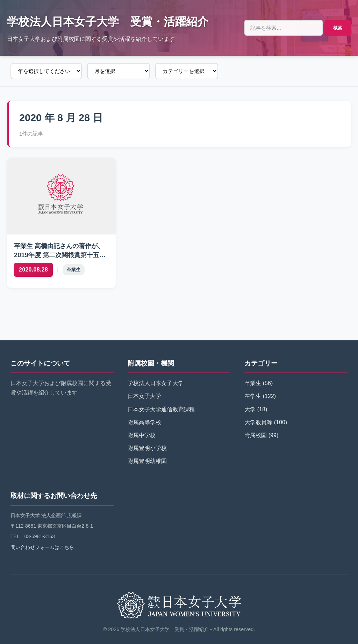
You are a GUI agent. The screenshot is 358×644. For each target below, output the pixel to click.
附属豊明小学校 (147, 448)
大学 (250, 409)
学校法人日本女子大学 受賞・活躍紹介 (108, 22)
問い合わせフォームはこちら (42, 547)
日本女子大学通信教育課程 (161, 409)
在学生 (253, 396)
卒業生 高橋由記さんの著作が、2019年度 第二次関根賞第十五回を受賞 (60, 255)
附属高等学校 (144, 422)
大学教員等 (258, 422)
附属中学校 (142, 435)
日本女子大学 (144, 396)
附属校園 (256, 435)
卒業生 (74, 270)
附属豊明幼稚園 (147, 461)
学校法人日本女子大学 (156, 383)
